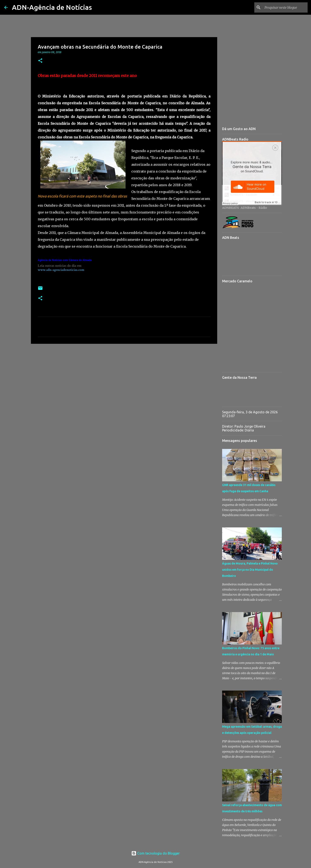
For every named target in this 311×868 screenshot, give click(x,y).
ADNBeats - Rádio (254, 208)
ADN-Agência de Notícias (52, 7)
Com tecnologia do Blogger (155, 853)
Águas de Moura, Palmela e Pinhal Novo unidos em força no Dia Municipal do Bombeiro (250, 570)
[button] (40, 61)
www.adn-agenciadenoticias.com (61, 270)
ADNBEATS (231, 208)
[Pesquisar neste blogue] (285, 7)
